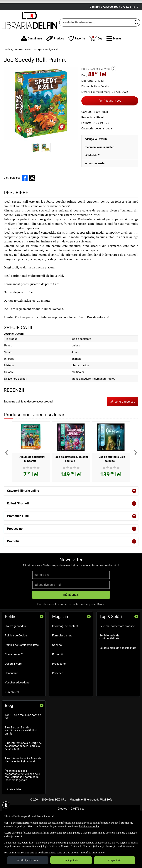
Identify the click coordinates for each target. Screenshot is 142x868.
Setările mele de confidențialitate (109, 662)
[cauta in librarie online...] (96, 47)
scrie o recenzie (95, 188)
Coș (96, 63)
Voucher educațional (17, 707)
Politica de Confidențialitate (22, 670)
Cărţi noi (57, 670)
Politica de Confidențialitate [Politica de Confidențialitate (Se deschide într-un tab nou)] (86, 846)
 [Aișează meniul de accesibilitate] (6, 805)
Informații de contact (65, 651)
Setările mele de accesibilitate (118, 673)
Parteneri (58, 698)
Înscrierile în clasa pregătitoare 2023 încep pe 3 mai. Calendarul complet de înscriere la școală (22, 801)
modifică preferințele (28, 860)
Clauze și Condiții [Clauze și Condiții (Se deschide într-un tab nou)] (115, 846)
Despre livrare (13, 689)
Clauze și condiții (15, 651)
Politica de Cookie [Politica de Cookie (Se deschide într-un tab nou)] (89, 826)
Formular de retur (63, 660)
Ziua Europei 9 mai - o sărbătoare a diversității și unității (21, 755)
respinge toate (71, 860)
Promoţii (57, 679)
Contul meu (32, 64)
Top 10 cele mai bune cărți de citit (23, 742)
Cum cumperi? (14, 679)
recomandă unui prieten (99, 172)
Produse (55, 64)
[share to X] (32, 203)
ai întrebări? (92, 180)
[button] (114, 64)
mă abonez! (71, 620)
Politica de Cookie (16, 660)
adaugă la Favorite (96, 164)
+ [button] (134, 516)
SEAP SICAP (12, 717)
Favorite (77, 64)
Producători (59, 689)
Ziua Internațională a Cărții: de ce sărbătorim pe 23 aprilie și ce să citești (23, 771)
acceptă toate (115, 860)
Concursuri (12, 698)
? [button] (114, 93)
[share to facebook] (25, 203)
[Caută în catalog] (136, 47)
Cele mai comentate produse (117, 651)
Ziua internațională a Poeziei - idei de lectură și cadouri (23, 785)
